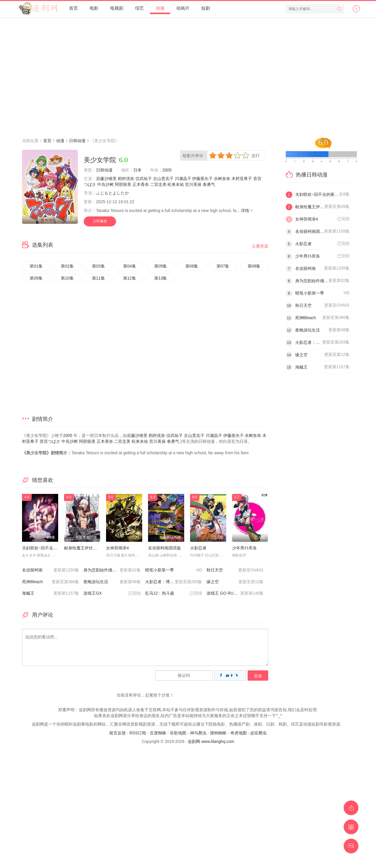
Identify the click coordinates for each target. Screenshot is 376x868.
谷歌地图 (178, 733)
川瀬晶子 (183, 179)
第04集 (130, 266)
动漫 (160, 8)
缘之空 (235, 582)
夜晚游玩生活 (112, 582)
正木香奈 (141, 184)
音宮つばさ (50, 441)
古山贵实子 (163, 179)
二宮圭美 (158, 184)
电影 (94, 8)
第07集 (223, 266)
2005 (167, 170)
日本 (137, 170)
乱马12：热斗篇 (174, 593)
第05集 (161, 266)
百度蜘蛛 (158, 733)
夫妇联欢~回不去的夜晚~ (45, 548)
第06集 (192, 266)
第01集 (36, 266)
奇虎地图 (239, 733)
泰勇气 (209, 184)
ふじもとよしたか (113, 193)
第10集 (67, 278)
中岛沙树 (105, 184)
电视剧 (117, 8)
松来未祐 (176, 184)
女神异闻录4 (117, 548)
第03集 (98, 266)
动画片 (183, 8)
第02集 (67, 266)
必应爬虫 (258, 733)
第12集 (130, 278)
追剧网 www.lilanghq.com (211, 741)
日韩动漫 (77, 141)
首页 (73, 8)
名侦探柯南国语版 (164, 548)
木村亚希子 (242, 179)
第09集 (36, 278)
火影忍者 (198, 548)
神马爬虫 (198, 733)
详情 (247, 211)
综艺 (140, 8)
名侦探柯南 (51, 570)
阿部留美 (123, 184)
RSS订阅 (138, 733)
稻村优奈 (126, 179)
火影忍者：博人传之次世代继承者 (176, 582)
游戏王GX (112, 593)
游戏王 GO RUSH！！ (235, 593)
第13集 (161, 278)
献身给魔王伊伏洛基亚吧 (87, 548)
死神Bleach (51, 582)
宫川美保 (193, 184)
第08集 (254, 266)
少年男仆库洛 (244, 548)
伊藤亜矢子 (202, 179)
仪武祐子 (144, 179)
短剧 (206, 8)
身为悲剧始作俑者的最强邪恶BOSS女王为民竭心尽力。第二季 (114, 570)
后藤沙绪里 (106, 179)
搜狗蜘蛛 (218, 733)
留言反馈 (117, 733)
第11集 (98, 278)
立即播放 (100, 221)
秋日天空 (235, 570)
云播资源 (260, 246)
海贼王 (51, 593)
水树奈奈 (222, 179)
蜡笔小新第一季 (174, 570)
